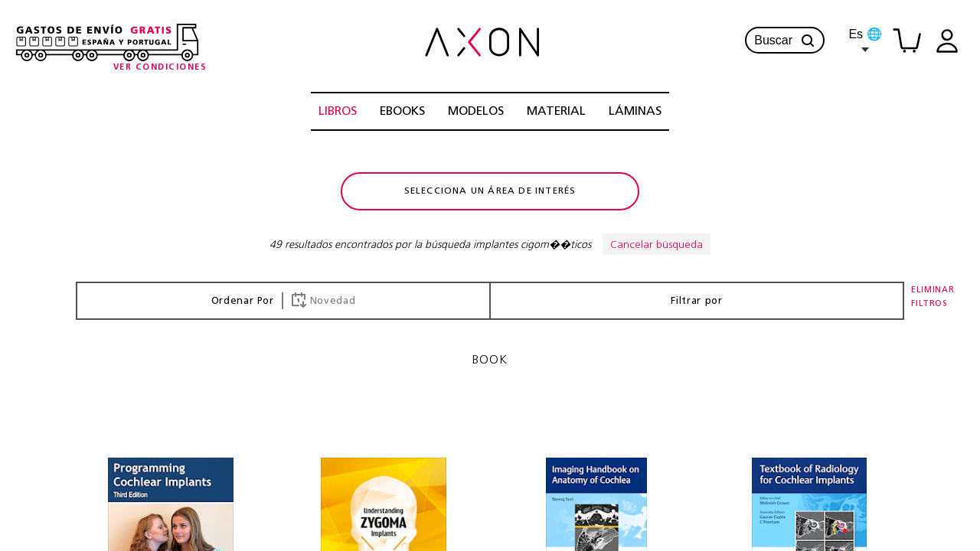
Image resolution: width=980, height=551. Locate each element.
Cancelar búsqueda (657, 245)
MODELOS (476, 112)
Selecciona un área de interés (490, 191)
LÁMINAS (635, 112)
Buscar (785, 41)
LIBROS (338, 112)
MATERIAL (556, 112)
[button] (808, 41)
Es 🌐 (865, 40)
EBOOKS (402, 112)
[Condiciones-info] (160, 68)
